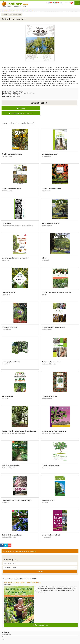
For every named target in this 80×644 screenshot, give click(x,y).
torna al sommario (15, 14)
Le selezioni (68, 3)
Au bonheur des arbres (28, 10)
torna (4, 14)
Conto (3, 635)
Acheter (20, 108)
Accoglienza (4, 10)
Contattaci (4, 632)
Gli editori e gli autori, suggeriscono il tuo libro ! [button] (19, 547)
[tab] (18, 118)
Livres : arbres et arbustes (15, 10)
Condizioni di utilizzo (7, 630)
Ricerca (40, 567)
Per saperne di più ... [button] (41, 620)
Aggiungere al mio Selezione (58, 108)
